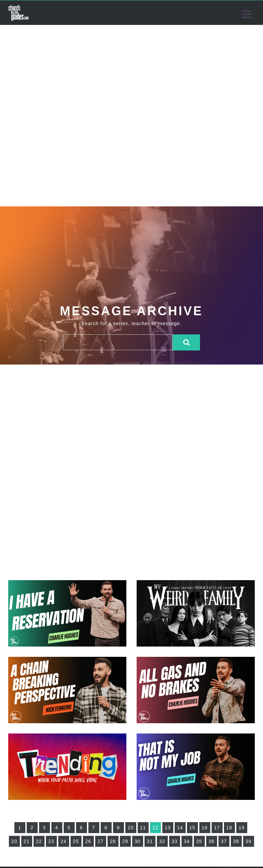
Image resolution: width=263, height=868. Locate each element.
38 (236, 841)
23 (51, 841)
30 (138, 841)
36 (212, 841)
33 (175, 841)
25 (76, 841)
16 (205, 828)
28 (113, 841)
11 (143, 828)
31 (150, 841)
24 (64, 841)
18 (229, 828)
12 (155, 828)
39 (249, 841)
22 (39, 841)
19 (242, 828)
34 (187, 841)
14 (180, 828)
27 (101, 841)
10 (131, 828)
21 (27, 841)
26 (88, 841)
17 (217, 828)
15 (192, 828)
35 (199, 841)
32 (162, 841)
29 (125, 841)
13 (168, 828)
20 (14, 841)
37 (224, 841)
